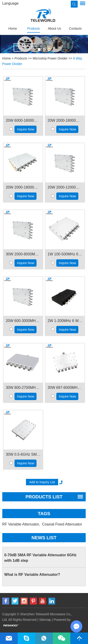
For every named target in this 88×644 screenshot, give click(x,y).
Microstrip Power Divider (50, 58)
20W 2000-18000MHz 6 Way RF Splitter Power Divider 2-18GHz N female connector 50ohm (23, 187)
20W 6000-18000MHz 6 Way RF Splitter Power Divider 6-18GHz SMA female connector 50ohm (23, 120)
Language (10, 3)
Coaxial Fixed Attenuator (63, 524)
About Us (54, 28)
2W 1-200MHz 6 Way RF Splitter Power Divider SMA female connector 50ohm (65, 321)
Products (33, 28)
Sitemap (45, 620)
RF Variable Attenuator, (22, 524)
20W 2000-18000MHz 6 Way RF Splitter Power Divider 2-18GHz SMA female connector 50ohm (65, 120)
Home (13, 28)
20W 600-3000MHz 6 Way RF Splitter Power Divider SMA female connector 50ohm (23, 321)
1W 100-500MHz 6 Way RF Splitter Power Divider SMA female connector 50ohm (65, 254)
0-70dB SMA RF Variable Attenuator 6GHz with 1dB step (40, 558)
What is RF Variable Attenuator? (32, 575)
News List (44, 538)
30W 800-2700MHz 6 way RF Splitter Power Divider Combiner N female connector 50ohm (23, 388)
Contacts (75, 28)
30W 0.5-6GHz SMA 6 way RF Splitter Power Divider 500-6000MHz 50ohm (23, 454)
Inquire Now (26, 129)
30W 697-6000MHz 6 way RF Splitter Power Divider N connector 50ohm (65, 388)
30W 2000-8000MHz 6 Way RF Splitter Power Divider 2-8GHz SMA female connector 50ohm (23, 254)
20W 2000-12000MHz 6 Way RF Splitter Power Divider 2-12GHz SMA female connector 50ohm (65, 187)
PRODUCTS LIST (44, 497)
